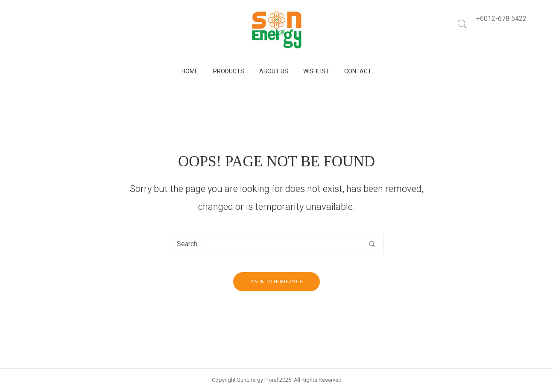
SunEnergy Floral (257, 380)
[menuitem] (190, 71)
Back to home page (276, 282)
